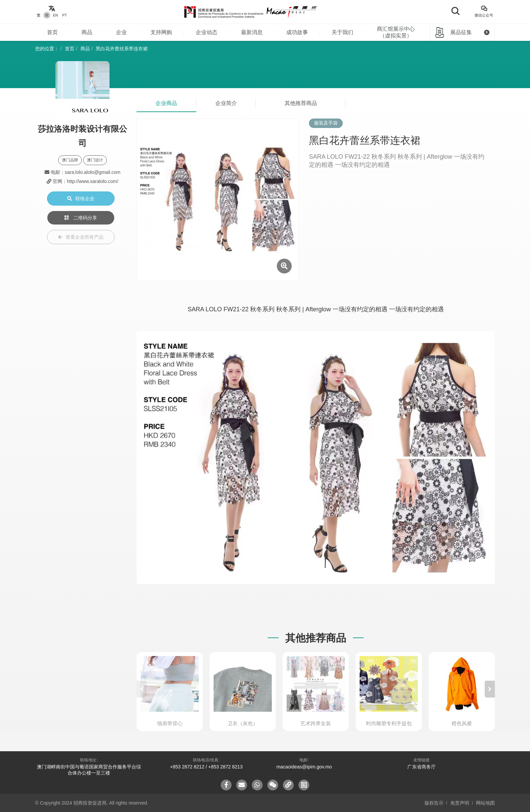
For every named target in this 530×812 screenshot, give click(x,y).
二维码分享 (81, 218)
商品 (87, 32)
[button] (490, 689)
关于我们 (342, 32)
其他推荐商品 (301, 103)
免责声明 (460, 803)
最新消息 (252, 32)
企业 (121, 32)
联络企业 (81, 199)
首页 (52, 32)
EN (56, 15)
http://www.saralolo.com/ (93, 181)
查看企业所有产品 (81, 237)
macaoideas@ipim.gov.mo (304, 767)
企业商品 (166, 103)
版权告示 (434, 803)
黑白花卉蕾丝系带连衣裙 (122, 49)
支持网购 (161, 32)
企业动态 (207, 32)
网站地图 (485, 803)
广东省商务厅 (421, 767)
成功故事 (297, 32)
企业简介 (226, 103)
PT (64, 15)
